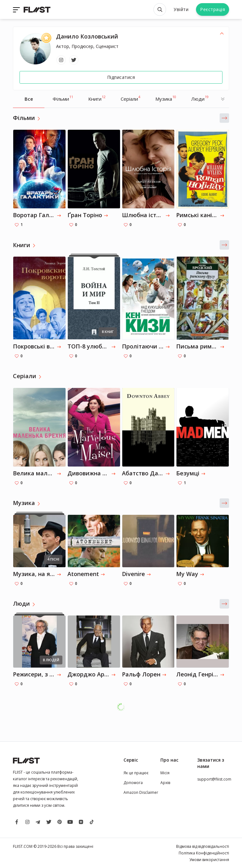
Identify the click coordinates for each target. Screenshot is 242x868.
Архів (165, 783)
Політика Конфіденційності (204, 853)
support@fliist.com (214, 779)
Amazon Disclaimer (141, 792)
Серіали (130, 98)
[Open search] (160, 9)
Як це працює (136, 773)
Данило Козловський (87, 36)
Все (29, 99)
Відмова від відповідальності (203, 846)
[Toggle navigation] (17, 9)
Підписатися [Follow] (121, 77)
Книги (97, 98)
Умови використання (209, 860)
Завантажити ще (124, 707)
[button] (224, 118)
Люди (200, 98)
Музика (166, 98)
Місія (165, 773)
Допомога (133, 783)
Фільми (63, 98)
